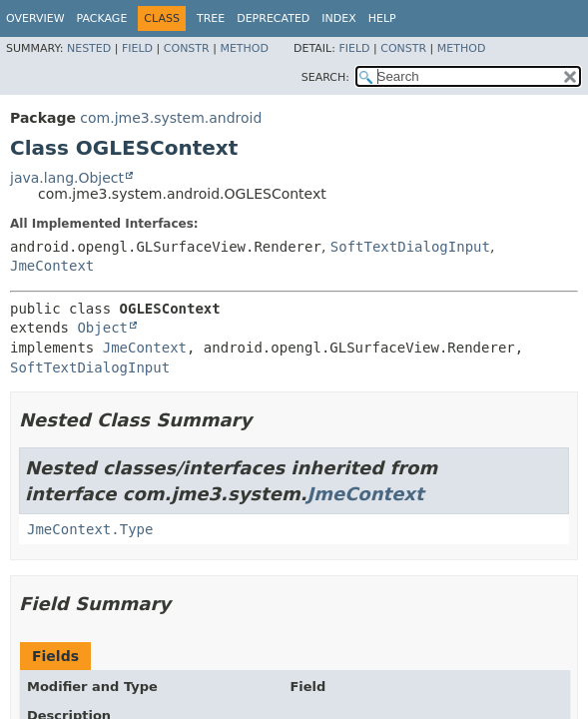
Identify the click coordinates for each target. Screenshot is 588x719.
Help (382, 18)
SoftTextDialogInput (410, 247)
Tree (211, 18)
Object (102, 328)
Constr (187, 48)
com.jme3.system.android (171, 118)
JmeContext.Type (90, 529)
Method (244, 48)
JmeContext (52, 266)
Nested (89, 48)
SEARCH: (325, 77)
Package (102, 18)
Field (137, 48)
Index (338, 18)
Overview (35, 18)
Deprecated (273, 18)
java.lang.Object (67, 178)
